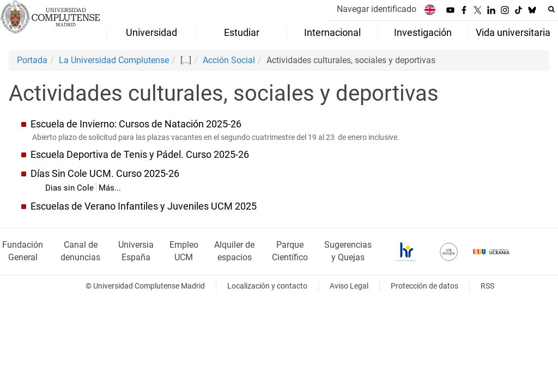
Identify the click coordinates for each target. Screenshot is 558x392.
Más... (110, 188)
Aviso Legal (349, 286)
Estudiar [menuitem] (242, 33)
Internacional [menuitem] (332, 33)
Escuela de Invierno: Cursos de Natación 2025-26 (136, 124)
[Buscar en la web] (551, 9)
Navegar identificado (377, 9)
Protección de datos (424, 286)
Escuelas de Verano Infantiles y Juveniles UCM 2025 (144, 206)
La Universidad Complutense (114, 60)
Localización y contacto (267, 286)
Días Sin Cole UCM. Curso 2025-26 (105, 174)
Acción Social (229, 60)
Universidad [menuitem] (151, 33)
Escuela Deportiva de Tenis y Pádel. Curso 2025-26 (140, 155)
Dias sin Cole (69, 188)
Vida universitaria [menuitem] (513, 33)
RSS (487, 286)
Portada (32, 60)
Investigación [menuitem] (423, 33)
